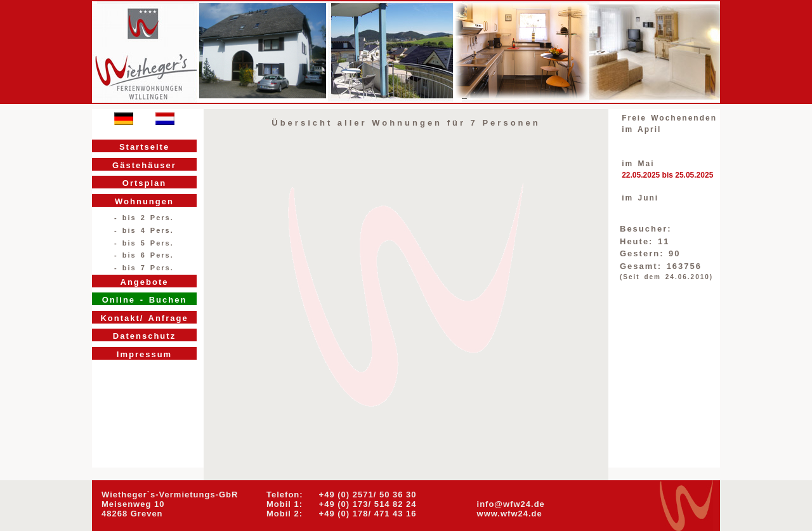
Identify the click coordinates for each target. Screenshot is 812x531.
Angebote (145, 282)
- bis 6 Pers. (144, 255)
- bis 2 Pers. (144, 218)
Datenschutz (144, 336)
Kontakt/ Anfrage (144, 318)
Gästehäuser (144, 165)
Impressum (144, 354)
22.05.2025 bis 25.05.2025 (667, 175)
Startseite (144, 147)
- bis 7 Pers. (144, 268)
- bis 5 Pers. (144, 243)
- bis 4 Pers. (144, 230)
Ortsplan (144, 183)
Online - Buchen (145, 300)
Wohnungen (144, 201)
